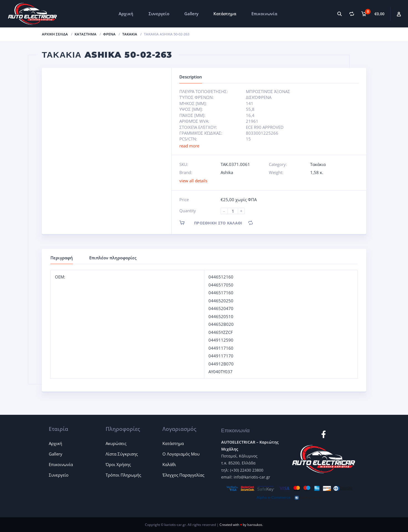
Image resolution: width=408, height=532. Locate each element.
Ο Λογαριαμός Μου (181, 454)
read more (189, 146)
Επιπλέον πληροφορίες (113, 258)
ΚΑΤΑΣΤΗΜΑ (86, 34)
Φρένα (109, 34)
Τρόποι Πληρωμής (123, 475)
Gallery (191, 14)
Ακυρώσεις (116, 443)
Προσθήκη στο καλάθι (216, 223)
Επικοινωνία (264, 14)
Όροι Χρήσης (118, 464)
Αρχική (126, 14)
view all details (193, 181)
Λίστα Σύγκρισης (122, 454)
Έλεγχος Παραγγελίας (183, 475)
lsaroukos (255, 525)
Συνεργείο (159, 14)
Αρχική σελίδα (55, 34)
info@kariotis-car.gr (252, 477)
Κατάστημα (225, 14)
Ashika (227, 172)
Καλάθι (169, 464)
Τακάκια (130, 34)
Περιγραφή (62, 258)
